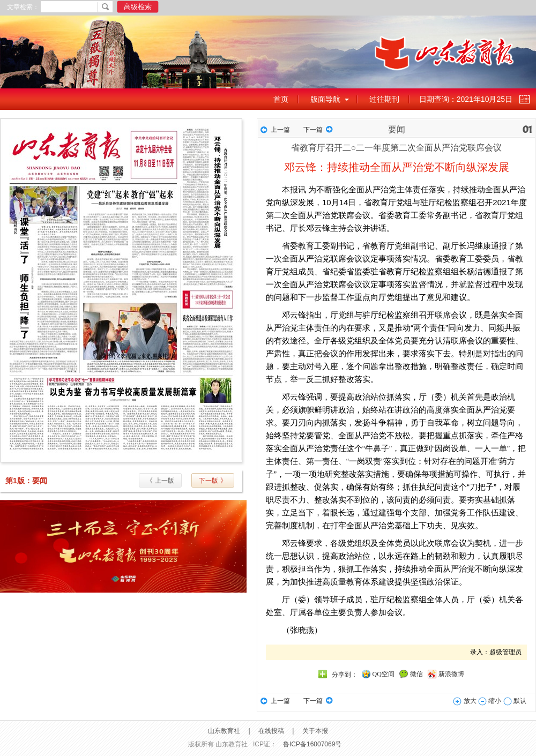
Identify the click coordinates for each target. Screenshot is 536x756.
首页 (281, 99)
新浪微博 (451, 674)
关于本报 (315, 731)
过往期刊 (384, 99)
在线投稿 (271, 731)
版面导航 (325, 99)
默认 (515, 701)
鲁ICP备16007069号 (312, 744)
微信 (416, 674)
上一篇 (280, 130)
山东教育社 (224, 731)
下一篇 (313, 130)
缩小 (490, 701)
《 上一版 (160, 481)
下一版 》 (213, 481)
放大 (464, 701)
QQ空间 (384, 674)
